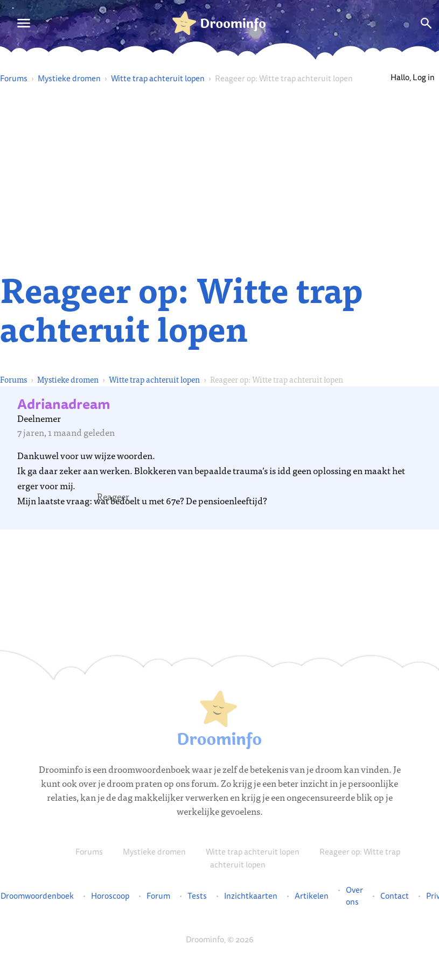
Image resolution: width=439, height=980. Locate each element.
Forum (158, 896)
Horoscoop (110, 896)
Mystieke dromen (69, 78)
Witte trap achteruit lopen (158, 78)
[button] (113, 496)
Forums (14, 78)
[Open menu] (24, 23)
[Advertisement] (220, 178)
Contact (395, 896)
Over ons (354, 896)
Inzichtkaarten (251, 896)
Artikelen (312, 896)
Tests (197, 896)
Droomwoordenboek (37, 896)
